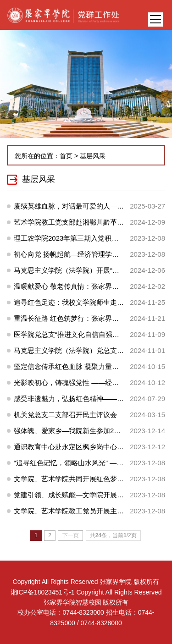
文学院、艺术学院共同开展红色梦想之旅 (76, 479)
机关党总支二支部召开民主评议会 (65, 415)
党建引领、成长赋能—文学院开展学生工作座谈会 (89, 495)
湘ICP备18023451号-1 (43, 592)
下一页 (71, 535)
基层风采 (93, 156)
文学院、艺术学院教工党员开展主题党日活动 (83, 511)
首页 (66, 156)
